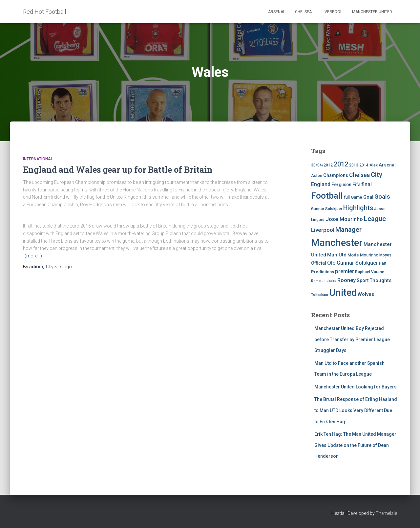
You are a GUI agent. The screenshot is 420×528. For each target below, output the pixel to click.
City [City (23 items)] (377, 175)
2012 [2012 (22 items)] (341, 164)
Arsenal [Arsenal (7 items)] (387, 165)
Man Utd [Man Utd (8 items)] (337, 255)
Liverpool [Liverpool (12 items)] (323, 230)
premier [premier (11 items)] (345, 271)
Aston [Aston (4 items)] (317, 176)
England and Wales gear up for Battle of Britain (118, 170)
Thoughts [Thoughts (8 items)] (380, 280)
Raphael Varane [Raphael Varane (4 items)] (370, 272)
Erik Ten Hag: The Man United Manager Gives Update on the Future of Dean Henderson (355, 445)
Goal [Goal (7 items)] (368, 197)
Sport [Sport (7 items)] (363, 281)
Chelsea (303, 12)
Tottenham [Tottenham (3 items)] (320, 295)
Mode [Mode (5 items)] (353, 255)
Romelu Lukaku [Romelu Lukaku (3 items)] (324, 281)
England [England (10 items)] (321, 184)
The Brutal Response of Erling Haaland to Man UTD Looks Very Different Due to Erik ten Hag (356, 410)
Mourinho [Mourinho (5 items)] (369, 255)
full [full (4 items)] (347, 197)
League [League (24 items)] (375, 219)
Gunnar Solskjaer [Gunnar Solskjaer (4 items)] (327, 209)
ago (58, 267)
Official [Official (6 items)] (319, 263)
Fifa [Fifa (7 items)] (357, 185)
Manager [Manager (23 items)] (348, 230)
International (38, 159)
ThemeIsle (386, 513)
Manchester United (372, 12)
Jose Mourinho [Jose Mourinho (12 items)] (344, 219)
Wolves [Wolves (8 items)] (366, 294)
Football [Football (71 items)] (327, 196)
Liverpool (332, 12)
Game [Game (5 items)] (357, 197)
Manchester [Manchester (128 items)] (337, 243)
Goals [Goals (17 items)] (382, 197)
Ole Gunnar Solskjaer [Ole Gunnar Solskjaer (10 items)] (353, 263)
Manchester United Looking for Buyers (356, 387)
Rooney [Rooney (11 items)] (346, 280)
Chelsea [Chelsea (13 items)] (359, 175)
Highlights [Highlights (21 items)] (358, 208)
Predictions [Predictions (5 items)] (323, 272)
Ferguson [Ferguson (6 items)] (341, 185)
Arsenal (277, 12)
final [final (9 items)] (367, 185)
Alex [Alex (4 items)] (374, 165)
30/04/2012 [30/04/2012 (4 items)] (322, 165)
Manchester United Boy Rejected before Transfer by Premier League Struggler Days (352, 339)
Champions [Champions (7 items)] (336, 176)
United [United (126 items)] (343, 293)
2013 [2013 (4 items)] (354, 165)
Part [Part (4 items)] (383, 263)
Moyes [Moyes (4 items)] (385, 255)
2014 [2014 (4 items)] (364, 165)
